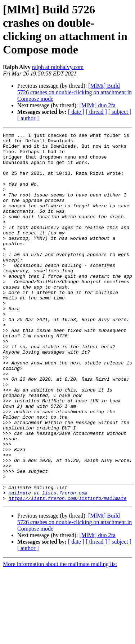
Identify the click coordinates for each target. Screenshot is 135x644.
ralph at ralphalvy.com (58, 67)
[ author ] (28, 118)
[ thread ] (96, 112)
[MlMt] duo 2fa (97, 105)
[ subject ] (120, 112)
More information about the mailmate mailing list (60, 638)
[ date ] (76, 112)
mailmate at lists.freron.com (48, 565)
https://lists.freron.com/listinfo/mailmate (68, 572)
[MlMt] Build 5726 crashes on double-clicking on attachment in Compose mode (75, 92)
